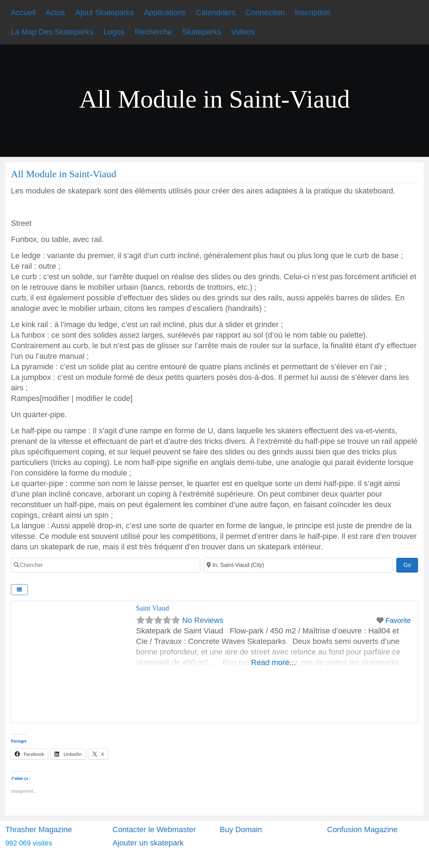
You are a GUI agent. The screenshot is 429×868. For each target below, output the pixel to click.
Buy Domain (241, 829)
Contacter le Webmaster (154, 829)
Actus (55, 12)
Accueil (23, 12)
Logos (114, 32)
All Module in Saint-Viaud (64, 174)
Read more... (273, 662)
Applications (165, 12)
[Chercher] (106, 565)
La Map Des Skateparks (52, 32)
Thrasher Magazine (39, 829)
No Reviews (203, 620)
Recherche (153, 32)
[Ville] (298, 565)
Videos (243, 32)
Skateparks (202, 32)
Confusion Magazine (362, 829)
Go (411, 564)
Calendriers (216, 12)
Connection (265, 12)
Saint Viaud (153, 608)
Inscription (313, 12)
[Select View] (19, 590)
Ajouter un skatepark (148, 843)
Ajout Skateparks (105, 12)
